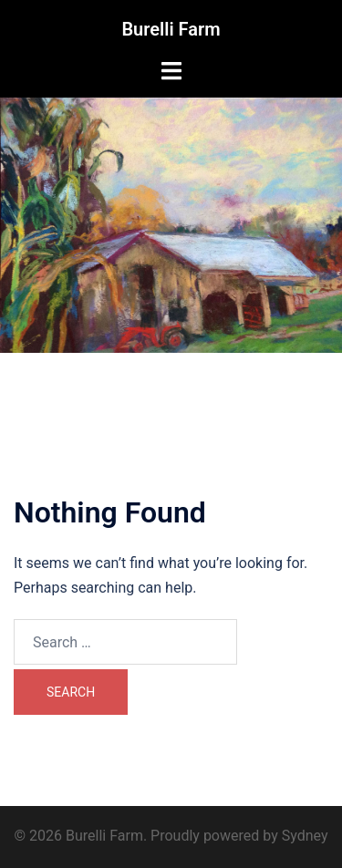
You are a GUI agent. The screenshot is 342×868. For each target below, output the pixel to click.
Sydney (305, 836)
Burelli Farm (171, 29)
